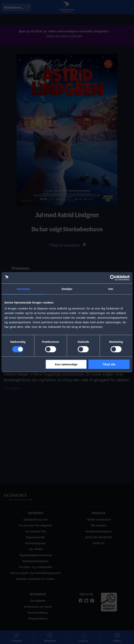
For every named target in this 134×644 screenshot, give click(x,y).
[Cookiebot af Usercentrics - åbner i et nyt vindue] (113, 278)
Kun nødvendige (66, 364)
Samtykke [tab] (23, 289)
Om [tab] (111, 289)
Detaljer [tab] (67, 289)
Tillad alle (109, 364)
